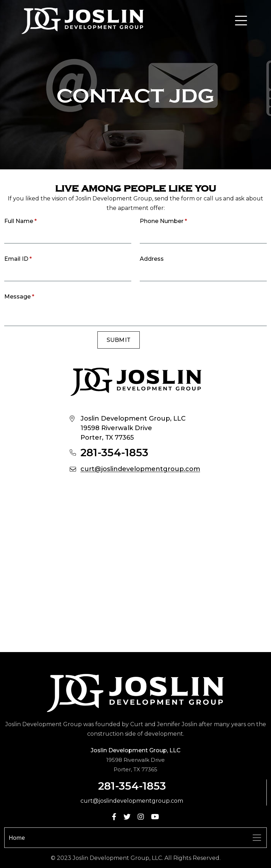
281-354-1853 (114, 453)
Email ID (18, 259)
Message (19, 297)
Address (152, 259)
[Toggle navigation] (257, 838)
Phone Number (163, 221)
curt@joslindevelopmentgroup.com (140, 469)
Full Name (20, 221)
